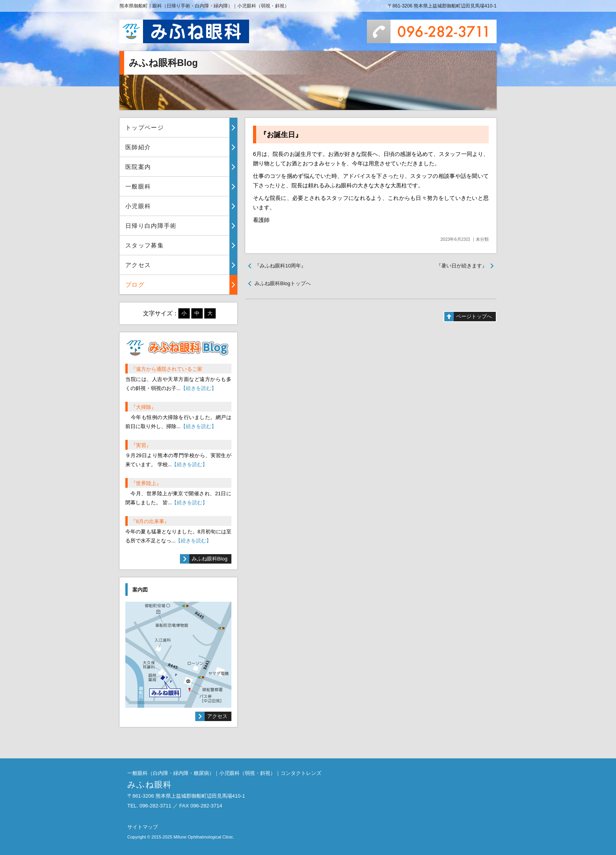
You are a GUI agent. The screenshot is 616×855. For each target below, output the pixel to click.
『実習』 (141, 445)
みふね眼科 (184, 31)
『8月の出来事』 (150, 521)
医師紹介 (138, 147)
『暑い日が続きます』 (462, 266)
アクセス (138, 265)
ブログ (135, 285)
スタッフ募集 (145, 245)
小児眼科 (138, 206)
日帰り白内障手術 (151, 226)
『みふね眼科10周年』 (280, 266)
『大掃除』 (144, 407)
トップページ (145, 127)
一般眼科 (138, 186)
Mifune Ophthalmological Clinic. (204, 837)
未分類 (482, 239)
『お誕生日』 (281, 135)
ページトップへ (474, 316)
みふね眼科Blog (210, 559)
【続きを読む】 (199, 388)
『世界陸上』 (146, 483)
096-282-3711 (432, 31)
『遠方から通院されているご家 (167, 369)
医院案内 (138, 167)
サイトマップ (143, 827)
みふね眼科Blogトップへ (283, 283)
